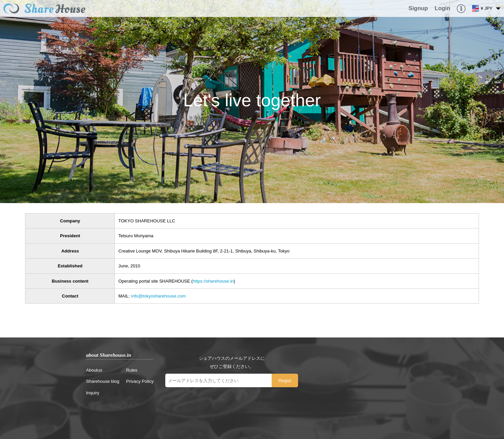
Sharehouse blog (103, 381)
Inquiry (93, 393)
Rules (132, 370)
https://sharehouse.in (213, 281)
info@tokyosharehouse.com (158, 296)
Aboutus (94, 370)
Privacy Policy (140, 381)
